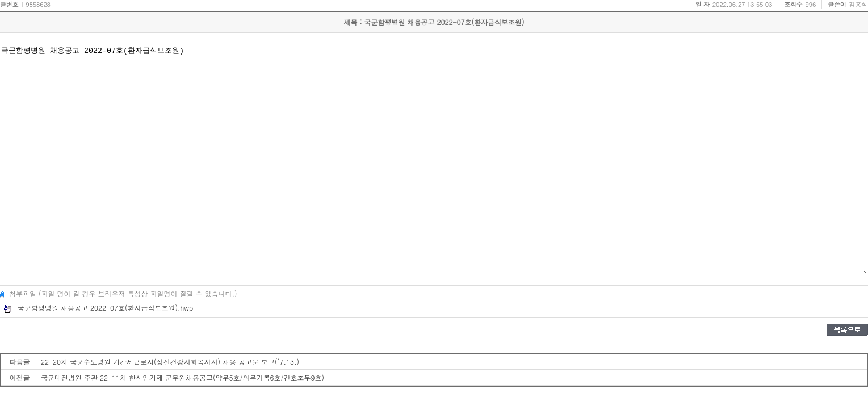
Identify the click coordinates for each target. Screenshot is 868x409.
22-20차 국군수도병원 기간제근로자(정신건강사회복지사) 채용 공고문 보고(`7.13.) (170, 362)
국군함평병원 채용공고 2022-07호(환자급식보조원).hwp (98, 308)
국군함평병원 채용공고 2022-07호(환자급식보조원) (433, 159)
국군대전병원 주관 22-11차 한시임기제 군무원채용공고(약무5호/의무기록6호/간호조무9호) (183, 377)
